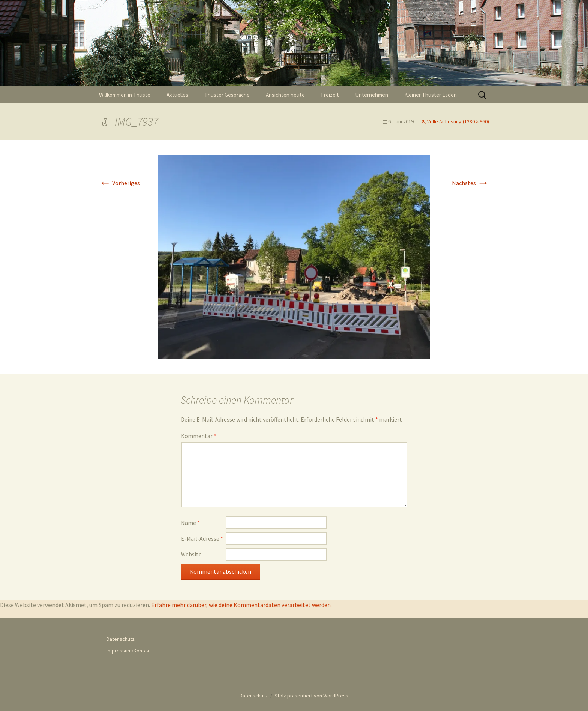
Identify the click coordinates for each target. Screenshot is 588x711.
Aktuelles (177, 95)
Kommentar (199, 436)
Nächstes (470, 183)
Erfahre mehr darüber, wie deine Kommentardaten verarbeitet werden (241, 605)
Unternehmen (372, 95)
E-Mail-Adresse (202, 538)
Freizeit (330, 95)
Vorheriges (119, 183)
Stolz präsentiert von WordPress (311, 696)
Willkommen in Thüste (125, 95)
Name (190, 523)
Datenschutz (121, 639)
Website (191, 554)
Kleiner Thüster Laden (430, 95)
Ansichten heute (285, 95)
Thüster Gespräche (227, 95)
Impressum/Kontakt (129, 651)
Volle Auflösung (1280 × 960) (458, 121)
